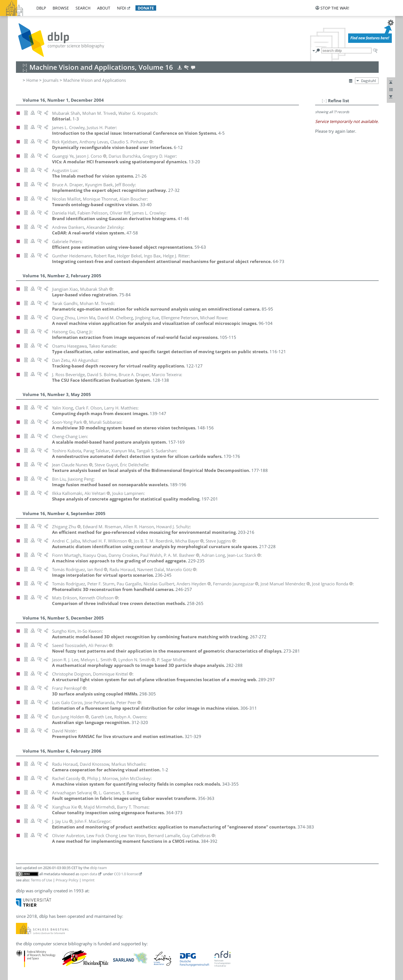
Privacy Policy (67, 880)
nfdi (121, 8)
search (83, 8)
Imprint (88, 880)
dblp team (98, 868)
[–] (324, 101)
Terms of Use (41, 880)
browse (61, 8)
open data (89, 874)
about (104, 8)
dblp (41, 8)
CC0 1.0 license (126, 874)
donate (146, 8)
